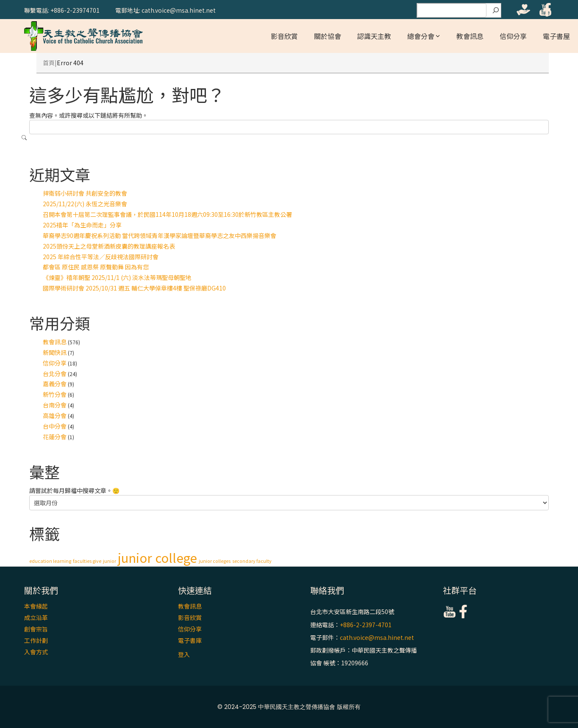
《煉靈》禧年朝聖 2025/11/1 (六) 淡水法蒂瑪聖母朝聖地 (117, 277)
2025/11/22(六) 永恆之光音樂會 (85, 204)
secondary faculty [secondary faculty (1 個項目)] (252, 561)
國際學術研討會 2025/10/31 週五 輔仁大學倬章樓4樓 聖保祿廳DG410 (134, 288)
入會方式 (36, 652)
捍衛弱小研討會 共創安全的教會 (85, 193)
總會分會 (421, 36)
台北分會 (55, 374)
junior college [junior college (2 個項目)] (157, 557)
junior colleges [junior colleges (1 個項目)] (215, 561)
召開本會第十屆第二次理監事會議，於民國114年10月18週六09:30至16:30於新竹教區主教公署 (167, 214)
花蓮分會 (55, 437)
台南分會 (55, 405)
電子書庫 (190, 640)
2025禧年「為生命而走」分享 (82, 225)
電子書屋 (556, 36)
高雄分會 (55, 415)
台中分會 (55, 426)
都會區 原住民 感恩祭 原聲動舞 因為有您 (96, 267)
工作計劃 (36, 640)
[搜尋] (496, 11)
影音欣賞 (284, 36)
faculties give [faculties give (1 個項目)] (87, 561)
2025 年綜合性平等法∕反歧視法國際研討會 (101, 257)
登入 (184, 654)
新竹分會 (55, 394)
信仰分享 (513, 36)
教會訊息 (470, 36)
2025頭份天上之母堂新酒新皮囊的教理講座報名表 (109, 246)
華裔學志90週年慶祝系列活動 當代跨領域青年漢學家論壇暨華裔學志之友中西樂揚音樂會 (160, 235)
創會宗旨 (36, 629)
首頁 (49, 63)
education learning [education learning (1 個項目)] (50, 561)
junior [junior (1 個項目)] (110, 561)
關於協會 (328, 36)
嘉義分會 (55, 384)
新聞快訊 (55, 352)
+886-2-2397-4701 (366, 625)
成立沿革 (36, 617)
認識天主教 (374, 36)
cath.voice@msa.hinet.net (377, 637)
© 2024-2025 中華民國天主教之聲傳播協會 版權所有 (289, 707)
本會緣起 (36, 606)
